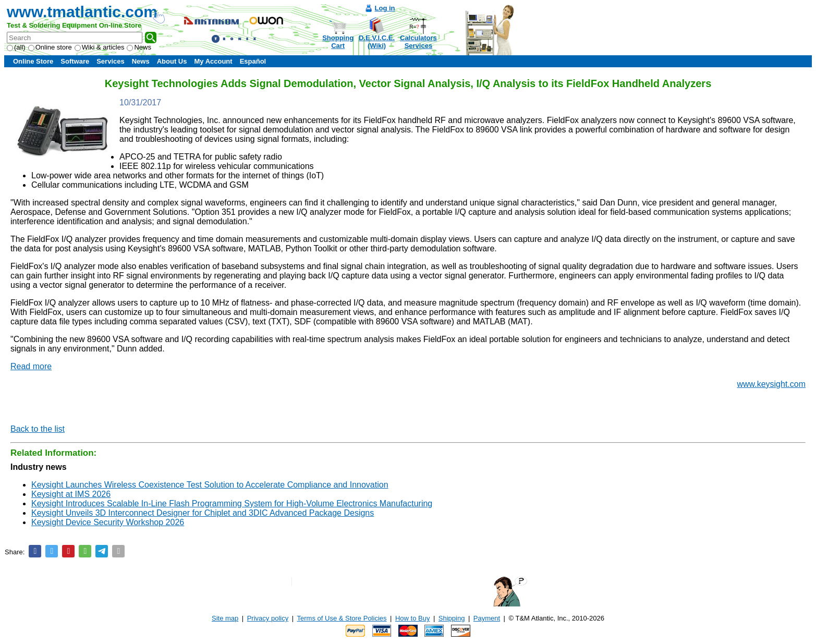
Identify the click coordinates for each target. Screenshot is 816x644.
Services (111, 61)
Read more (31, 366)
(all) (16, 47)
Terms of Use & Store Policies (342, 618)
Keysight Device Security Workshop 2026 (108, 522)
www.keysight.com (771, 384)
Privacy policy (268, 618)
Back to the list (38, 429)
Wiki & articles (100, 47)
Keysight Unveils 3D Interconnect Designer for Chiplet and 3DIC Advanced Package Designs (203, 513)
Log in (385, 8)
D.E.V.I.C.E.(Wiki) (377, 42)
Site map (225, 618)
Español (253, 61)
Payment (487, 618)
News (139, 47)
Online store (50, 47)
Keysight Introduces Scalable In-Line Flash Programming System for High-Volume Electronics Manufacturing (232, 503)
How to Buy (412, 618)
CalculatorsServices (418, 42)
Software (75, 61)
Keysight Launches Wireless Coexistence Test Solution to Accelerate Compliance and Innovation (210, 485)
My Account (213, 61)
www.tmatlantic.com (82, 12)
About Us (172, 61)
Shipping (452, 618)
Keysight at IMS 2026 (71, 494)
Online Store (33, 61)
